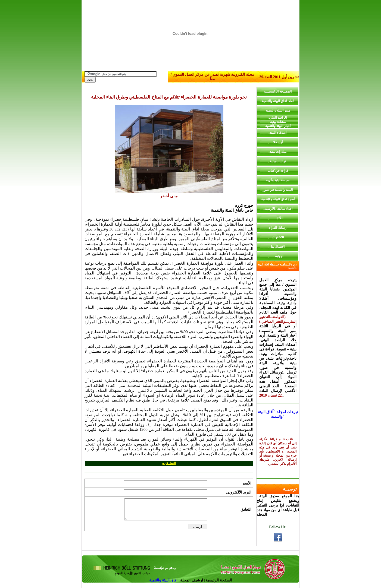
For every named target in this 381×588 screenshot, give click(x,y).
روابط (278, 256)
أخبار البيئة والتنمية (278, 126)
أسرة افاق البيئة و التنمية (278, 199)
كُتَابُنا (278, 218)
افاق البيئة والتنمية (164, 580)
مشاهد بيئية (278, 122)
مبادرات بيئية (278, 152)
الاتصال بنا (278, 247)
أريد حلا (278, 142)
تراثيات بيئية (278, 161)
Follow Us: (278, 527)
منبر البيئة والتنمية (278, 110)
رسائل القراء (278, 228)
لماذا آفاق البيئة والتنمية (278, 101)
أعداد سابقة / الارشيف (278, 209)
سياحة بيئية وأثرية (278, 180)
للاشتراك (278, 237)
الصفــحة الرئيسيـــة (278, 91)
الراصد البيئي (278, 118)
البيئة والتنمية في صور (278, 190)
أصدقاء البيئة (278, 133)
